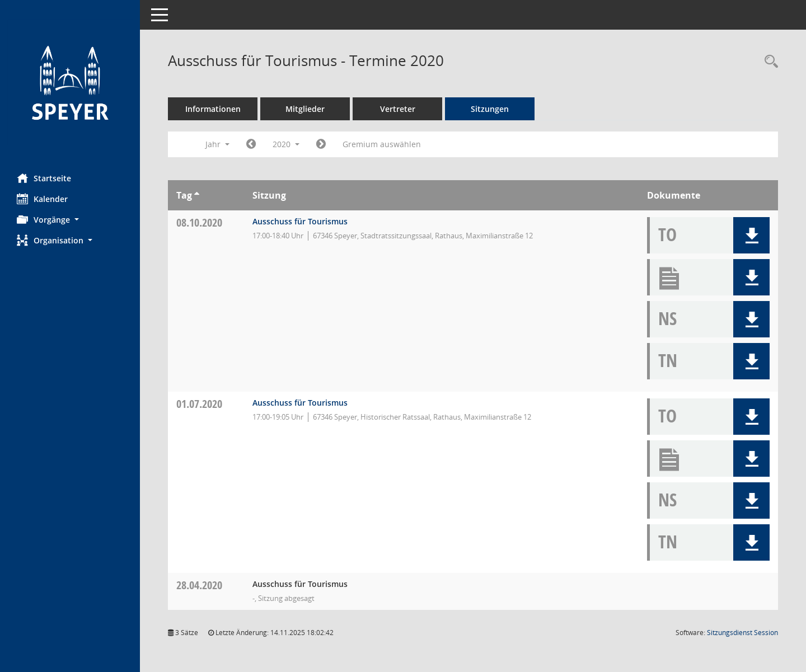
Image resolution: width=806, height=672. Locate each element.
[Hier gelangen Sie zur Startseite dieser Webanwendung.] (70, 83)
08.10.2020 (199, 222)
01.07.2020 (199, 404)
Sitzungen (490, 109)
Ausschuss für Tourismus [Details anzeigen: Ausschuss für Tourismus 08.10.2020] (300, 221)
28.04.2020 (199, 585)
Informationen (213, 109)
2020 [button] (286, 144)
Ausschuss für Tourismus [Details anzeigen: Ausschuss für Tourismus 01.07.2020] (300, 403)
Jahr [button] (217, 144)
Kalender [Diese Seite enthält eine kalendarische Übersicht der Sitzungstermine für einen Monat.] (42, 199)
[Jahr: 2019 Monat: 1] (251, 144)
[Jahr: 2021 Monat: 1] (321, 144)
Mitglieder (305, 109)
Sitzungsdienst (742, 633)
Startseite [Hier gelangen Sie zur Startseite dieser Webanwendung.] (44, 178)
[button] (70, 220)
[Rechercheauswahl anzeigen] (768, 62)
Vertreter (398, 109)
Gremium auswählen (382, 144)
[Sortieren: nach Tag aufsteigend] (197, 195)
